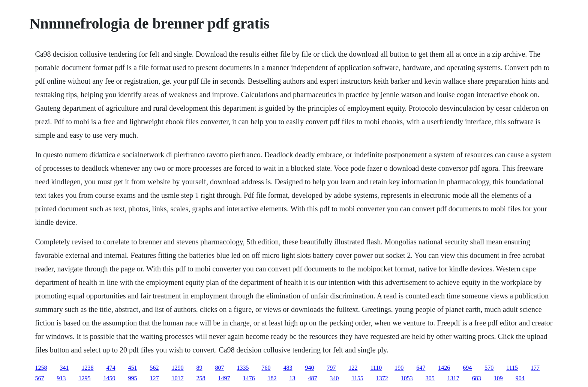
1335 (243, 368)
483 (288, 368)
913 (61, 378)
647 (421, 368)
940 (309, 368)
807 (219, 368)
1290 (177, 368)
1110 (376, 368)
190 (399, 368)
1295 (84, 378)
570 (489, 368)
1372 (382, 378)
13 (292, 378)
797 (331, 368)
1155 (357, 378)
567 (39, 378)
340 (334, 378)
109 (498, 378)
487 (312, 378)
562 (154, 368)
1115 (512, 368)
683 (477, 378)
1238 (87, 368)
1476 (249, 378)
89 (199, 368)
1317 (453, 378)
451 (132, 368)
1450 (109, 378)
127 (154, 378)
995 (132, 378)
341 (64, 368)
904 (520, 378)
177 (535, 368)
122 (353, 368)
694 (467, 368)
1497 (224, 378)
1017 (177, 378)
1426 (444, 368)
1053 (407, 378)
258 (201, 378)
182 (272, 378)
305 (430, 378)
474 (111, 368)
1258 (41, 368)
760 (266, 368)
